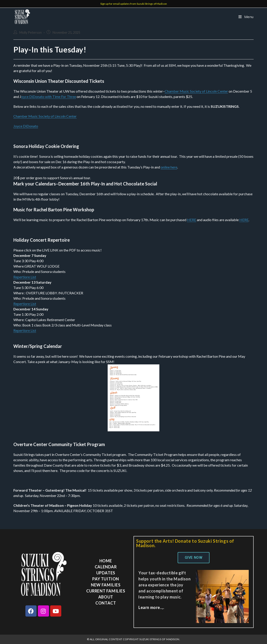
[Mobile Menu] (244, 17)
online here (169, 167)
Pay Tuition (106, 579)
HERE (192, 220)
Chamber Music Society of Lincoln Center (196, 91)
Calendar (106, 567)
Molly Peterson (30, 32)
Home (106, 561)
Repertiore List (25, 277)
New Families (106, 585)
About (106, 597)
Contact (106, 603)
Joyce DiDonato (26, 126)
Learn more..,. (151, 607)
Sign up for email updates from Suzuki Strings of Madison (134, 4)
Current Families (106, 591)
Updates (106, 573)
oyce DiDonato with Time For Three (49, 97)
